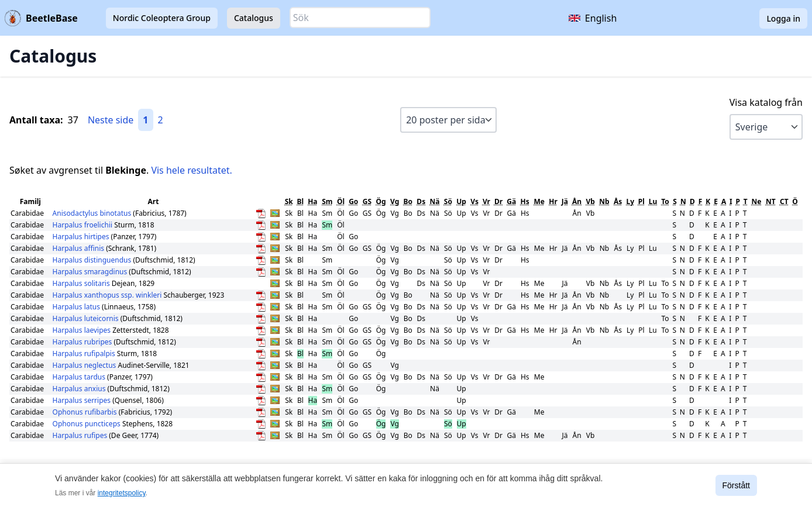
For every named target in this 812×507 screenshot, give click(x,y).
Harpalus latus (78, 307)
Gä (511, 201)
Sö (448, 201)
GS (367, 201)
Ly (630, 201)
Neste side (111, 120)
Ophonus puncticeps (87, 424)
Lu (653, 201)
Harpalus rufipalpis (85, 353)
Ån (577, 201)
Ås (618, 201)
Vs (474, 201)
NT (771, 201)
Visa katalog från (766, 102)
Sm (327, 201)
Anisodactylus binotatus (93, 213)
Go (353, 201)
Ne (756, 201)
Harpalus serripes (83, 400)
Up (461, 201)
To (665, 201)
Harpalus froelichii (84, 225)
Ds (421, 201)
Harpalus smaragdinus (91, 272)
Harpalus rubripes (83, 342)
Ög (381, 201)
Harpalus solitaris (82, 283)
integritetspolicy (122, 493)
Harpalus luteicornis (87, 318)
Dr (498, 201)
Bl (301, 201)
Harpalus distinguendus (93, 260)
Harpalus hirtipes (82, 237)
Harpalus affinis (80, 248)
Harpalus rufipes (81, 435)
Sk (289, 201)
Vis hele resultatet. (191, 170)
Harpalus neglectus (85, 365)
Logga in (783, 18)
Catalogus (254, 18)
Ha (312, 201)
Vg (395, 201)
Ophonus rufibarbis (86, 412)
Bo (408, 201)
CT (784, 201)
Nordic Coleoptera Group (162, 18)
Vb (590, 201)
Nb (604, 201)
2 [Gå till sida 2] (161, 120)
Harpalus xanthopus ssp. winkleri (107, 295)
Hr (553, 201)
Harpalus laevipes (83, 330)
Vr (486, 201)
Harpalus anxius (80, 389)
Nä (435, 201)
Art (153, 201)
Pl (641, 201)
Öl (341, 201)
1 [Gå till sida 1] (145, 120)
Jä (565, 201)
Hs (525, 201)
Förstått (736, 485)
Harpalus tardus (80, 377)
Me (539, 201)
